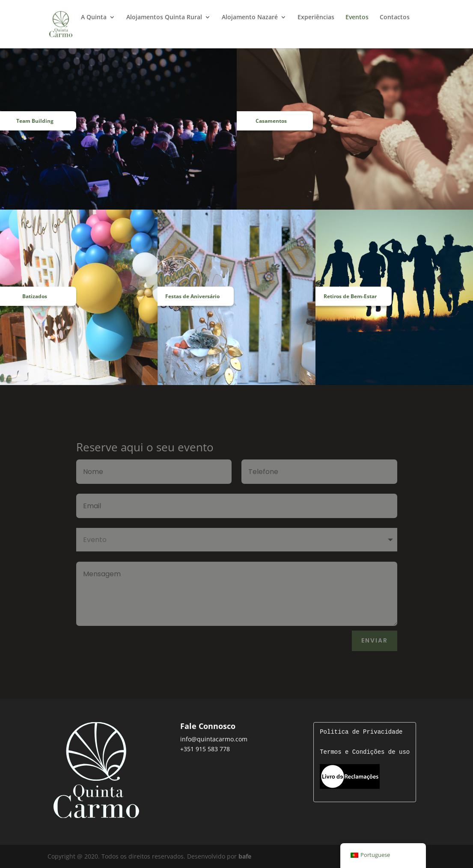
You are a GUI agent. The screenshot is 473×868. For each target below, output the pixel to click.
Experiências (316, 18)
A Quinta (94, 18)
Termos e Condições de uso (365, 752)
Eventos (357, 18)
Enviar (375, 640)
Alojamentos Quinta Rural (164, 18)
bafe (245, 856)
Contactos (395, 18)
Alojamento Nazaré (250, 18)
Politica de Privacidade (361, 732)
